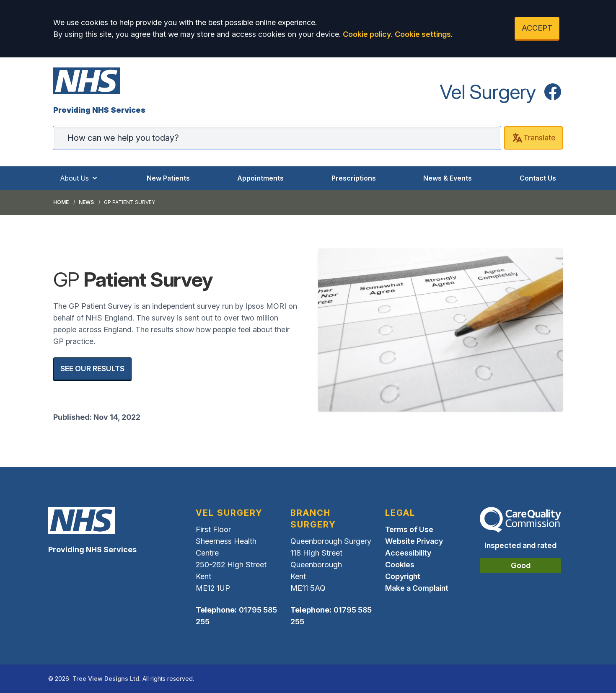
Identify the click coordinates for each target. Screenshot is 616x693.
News (86, 202)
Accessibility (408, 553)
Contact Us (538, 178)
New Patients (168, 178)
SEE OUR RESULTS (92, 368)
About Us (79, 178)
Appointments (260, 178)
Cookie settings (423, 34)
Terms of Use (409, 529)
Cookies (400, 565)
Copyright (403, 576)
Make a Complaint (417, 588)
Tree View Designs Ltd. (107, 679)
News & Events (448, 178)
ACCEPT (537, 28)
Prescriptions (354, 178)
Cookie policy (367, 34)
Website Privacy (414, 541)
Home (61, 202)
